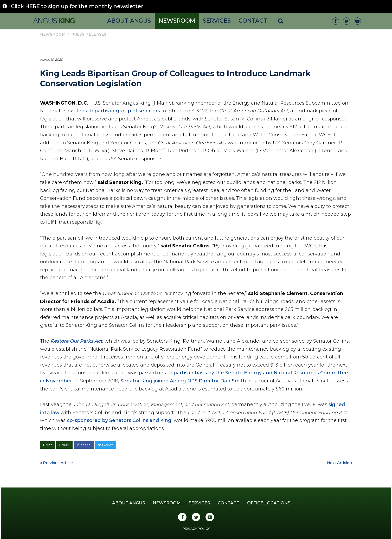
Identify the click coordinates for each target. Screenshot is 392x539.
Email (64, 445)
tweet (106, 445)
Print (48, 445)
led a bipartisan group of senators (118, 111)
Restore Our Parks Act (76, 341)
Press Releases (89, 34)
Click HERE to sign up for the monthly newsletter (77, 6)
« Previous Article (56, 463)
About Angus (129, 21)
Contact (253, 21)
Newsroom (177, 21)
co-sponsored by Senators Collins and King (119, 420)
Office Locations (269, 503)
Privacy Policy (196, 529)
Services (217, 21)
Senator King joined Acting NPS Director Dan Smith (183, 381)
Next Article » (340, 463)
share (84, 445)
